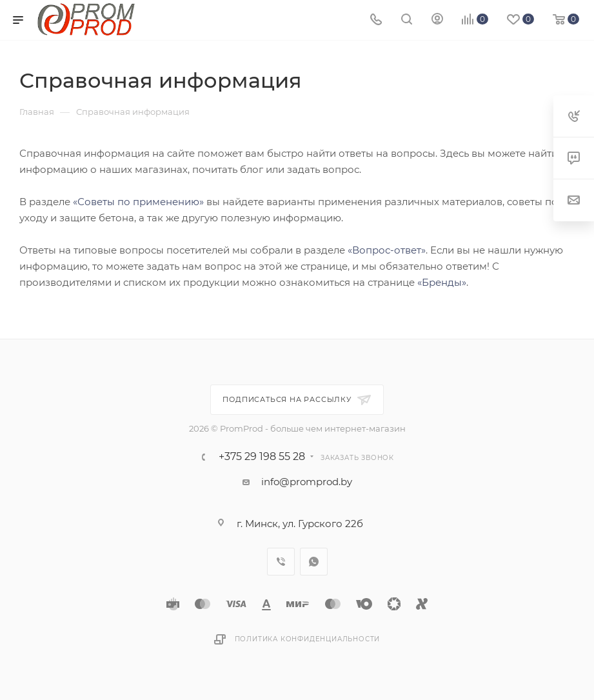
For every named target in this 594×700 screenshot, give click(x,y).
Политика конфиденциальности (308, 639)
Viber (281, 562)
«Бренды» (442, 282)
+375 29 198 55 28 (262, 457)
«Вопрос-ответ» (387, 250)
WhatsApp (314, 562)
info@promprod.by (307, 482)
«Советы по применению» (138, 202)
